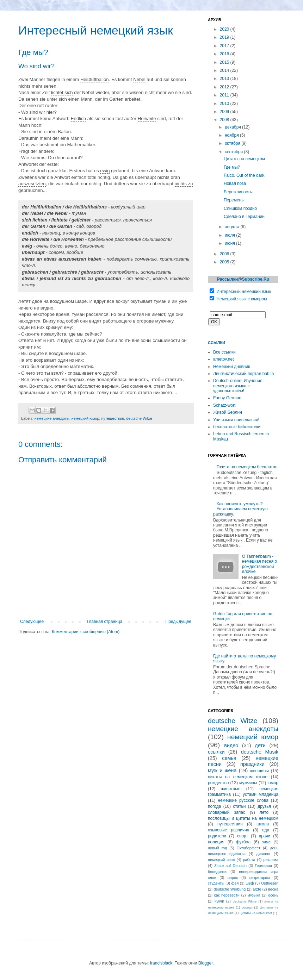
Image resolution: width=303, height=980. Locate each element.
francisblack (161, 963)
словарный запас (227, 812)
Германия (263, 866)
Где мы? (232, 167)
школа (263, 824)
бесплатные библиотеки (237, 427)
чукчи (219, 901)
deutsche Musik (260, 752)
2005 (225, 262)
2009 (225, 112)
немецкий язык (221, 860)
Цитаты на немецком (244, 159)
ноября (232, 135)
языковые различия (228, 830)
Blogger (206, 963)
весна (273, 889)
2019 (225, 37)
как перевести (227, 895)
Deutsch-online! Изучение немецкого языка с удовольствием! (238, 386)
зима (266, 842)
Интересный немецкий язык (244, 292)
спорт (243, 836)
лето (264, 812)
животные (231, 789)
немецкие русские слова (243, 800)
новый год (217, 848)
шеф (250, 883)
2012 (225, 87)
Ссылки (217, 343)
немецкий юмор (85, 418)
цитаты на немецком (256, 913)
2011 (225, 95)
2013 (225, 79)
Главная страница (105, 622)
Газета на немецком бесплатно (247, 467)
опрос (233, 878)
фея (235, 883)
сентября (234, 152)
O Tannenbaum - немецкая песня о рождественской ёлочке (259, 564)
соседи (247, 907)
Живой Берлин (228, 412)
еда (266, 830)
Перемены (234, 200)
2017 (225, 46)
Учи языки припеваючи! (236, 420)
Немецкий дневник (231, 367)
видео (231, 745)
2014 (225, 70)
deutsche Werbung (230, 889)
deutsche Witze (139, 418)
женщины (259, 771)
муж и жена (222, 770)
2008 (225, 120)
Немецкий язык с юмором (242, 299)
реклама (271, 860)
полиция (216, 842)
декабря (233, 127)
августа (233, 227)
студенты (216, 883)
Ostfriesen (270, 883)
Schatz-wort (224, 405)
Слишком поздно (240, 208)
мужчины (248, 783)
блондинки (217, 872)
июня (230, 243)
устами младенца (261, 794)
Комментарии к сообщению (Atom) (86, 632)
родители (217, 836)
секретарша (260, 878)
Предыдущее (178, 622)
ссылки (216, 752)
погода (214, 806)
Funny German (227, 398)
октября (233, 143)
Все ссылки (224, 352)
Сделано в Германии (244, 217)
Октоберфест (249, 848)
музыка (254, 895)
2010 (225, 104)
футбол (243, 842)
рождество (218, 783)
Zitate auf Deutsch (230, 866)
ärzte (257, 889)
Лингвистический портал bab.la (243, 374)
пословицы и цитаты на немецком (243, 818)
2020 (225, 29)
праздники (252, 764)
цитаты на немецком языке (238, 777)
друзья (264, 806)
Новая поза (235, 183)
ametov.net (223, 359)
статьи (239, 806)
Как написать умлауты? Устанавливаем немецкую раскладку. (240, 509)
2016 (225, 54)
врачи (265, 836)
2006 (225, 254)
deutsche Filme (245, 901)
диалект (264, 854)
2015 (225, 62)
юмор (273, 783)
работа (249, 860)
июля (230, 235)
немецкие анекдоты (52, 418)
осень (273, 895)
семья (229, 758)
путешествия (113, 418)
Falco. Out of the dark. (245, 175)
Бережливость (238, 192)
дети (260, 745)
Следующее (32, 622)
